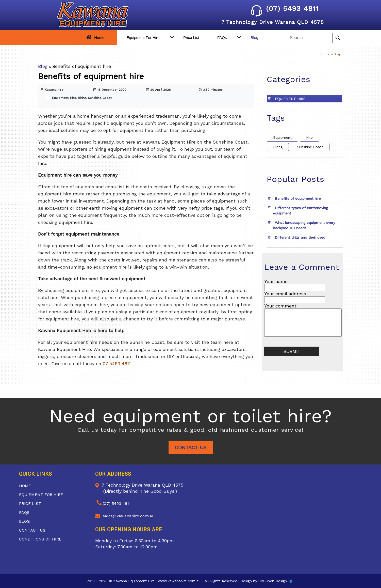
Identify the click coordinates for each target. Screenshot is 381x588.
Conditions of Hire (40, 539)
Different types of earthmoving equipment (300, 211)
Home (99, 37)
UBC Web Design (273, 581)
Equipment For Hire (143, 37)
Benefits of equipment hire (298, 198)
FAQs (222, 37)
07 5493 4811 (117, 363)
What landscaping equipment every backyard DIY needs (304, 225)
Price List (191, 37)
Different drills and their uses (300, 237)
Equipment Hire (290, 99)
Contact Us (191, 447)
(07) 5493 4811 (285, 9)
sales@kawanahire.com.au (129, 516)
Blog (254, 37)
